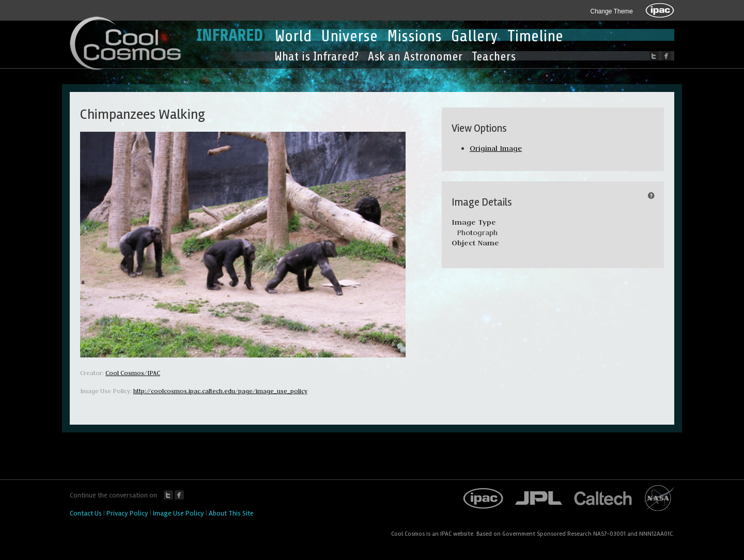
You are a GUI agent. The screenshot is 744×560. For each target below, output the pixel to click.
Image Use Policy (179, 513)
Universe (349, 36)
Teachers (494, 57)
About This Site (231, 513)
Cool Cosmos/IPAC (133, 373)
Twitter (168, 495)
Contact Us (86, 513)
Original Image (496, 148)
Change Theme (612, 11)
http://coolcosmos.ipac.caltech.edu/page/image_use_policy (220, 391)
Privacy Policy (127, 513)
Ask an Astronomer (415, 57)
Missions (414, 36)
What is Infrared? (316, 57)
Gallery (475, 36)
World (293, 36)
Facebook (179, 495)
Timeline (535, 36)
